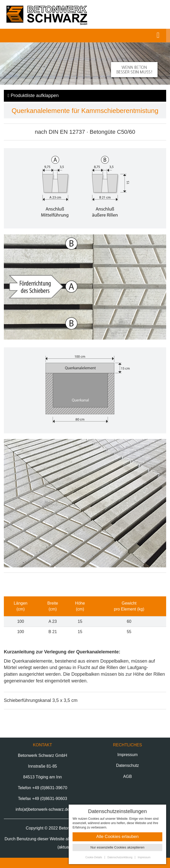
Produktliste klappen (33, 96)
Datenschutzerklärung (120, 857)
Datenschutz (128, 765)
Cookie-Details (94, 857)
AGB (127, 776)
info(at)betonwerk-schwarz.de (43, 809)
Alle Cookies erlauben (117, 837)
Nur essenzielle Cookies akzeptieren (117, 847)
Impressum (128, 755)
